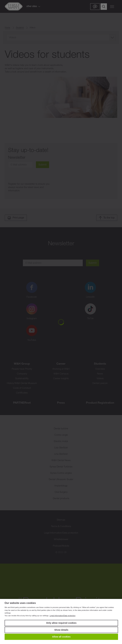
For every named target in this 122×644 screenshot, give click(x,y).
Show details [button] (61, 630)
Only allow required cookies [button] (61, 623)
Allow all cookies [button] (61, 637)
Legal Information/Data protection (63, 616)
